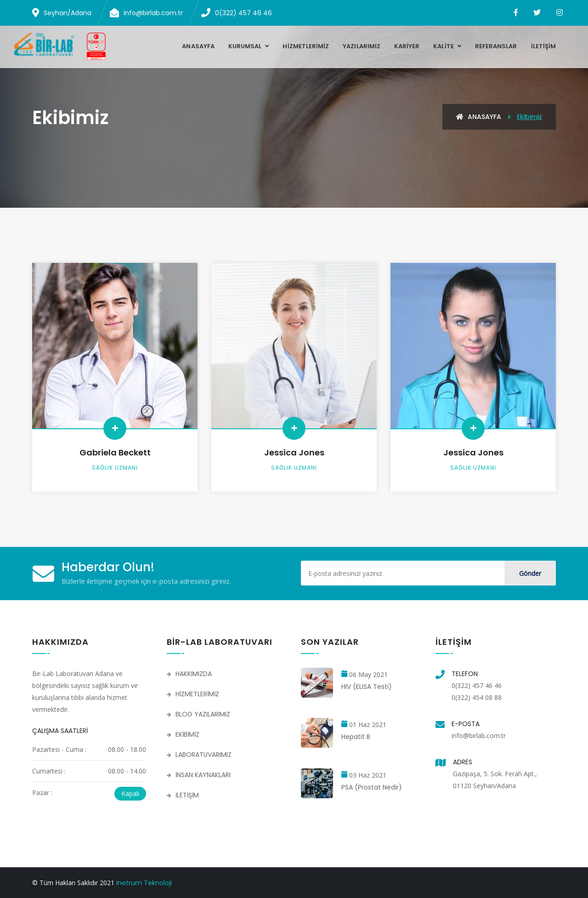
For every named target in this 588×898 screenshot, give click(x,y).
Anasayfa (198, 46)
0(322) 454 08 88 (477, 697)
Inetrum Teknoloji (144, 883)
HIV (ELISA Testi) (367, 687)
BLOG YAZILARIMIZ (198, 714)
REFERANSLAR (496, 46)
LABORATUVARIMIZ (199, 755)
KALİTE (444, 46)
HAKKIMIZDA (189, 674)
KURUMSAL (246, 46)
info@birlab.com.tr (479, 736)
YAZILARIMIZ (362, 46)
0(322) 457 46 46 (477, 685)
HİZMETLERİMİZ (306, 46)
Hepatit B (356, 737)
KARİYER (407, 46)
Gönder (530, 573)
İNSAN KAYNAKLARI (199, 775)
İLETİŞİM (543, 46)
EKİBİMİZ (183, 734)
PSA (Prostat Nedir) (372, 787)
